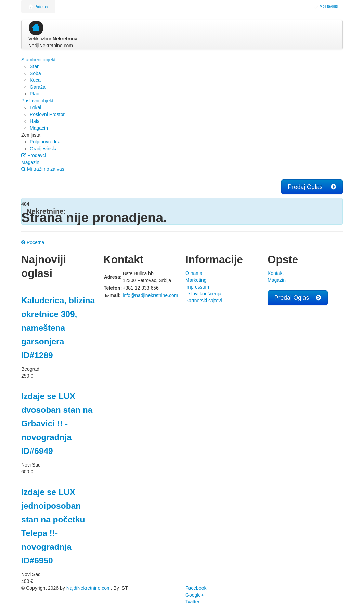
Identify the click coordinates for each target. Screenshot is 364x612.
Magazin (30, 162)
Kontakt (276, 273)
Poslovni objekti (38, 101)
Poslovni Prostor (47, 114)
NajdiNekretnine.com (89, 588)
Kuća (35, 80)
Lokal (35, 107)
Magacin (39, 128)
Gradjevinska (44, 149)
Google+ (194, 595)
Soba (35, 73)
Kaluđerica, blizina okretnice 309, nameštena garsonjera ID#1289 (58, 328)
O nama (194, 273)
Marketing (196, 280)
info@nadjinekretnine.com (150, 295)
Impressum (197, 287)
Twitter (192, 602)
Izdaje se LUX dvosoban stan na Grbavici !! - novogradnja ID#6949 (57, 424)
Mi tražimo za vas (43, 169)
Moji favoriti (326, 6)
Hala (35, 121)
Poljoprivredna (45, 142)
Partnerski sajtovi (204, 301)
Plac (34, 94)
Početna (38, 7)
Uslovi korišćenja (203, 294)
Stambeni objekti (39, 60)
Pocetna (33, 242)
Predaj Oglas (312, 187)
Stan (35, 66)
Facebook (196, 588)
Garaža (38, 87)
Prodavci (34, 155)
